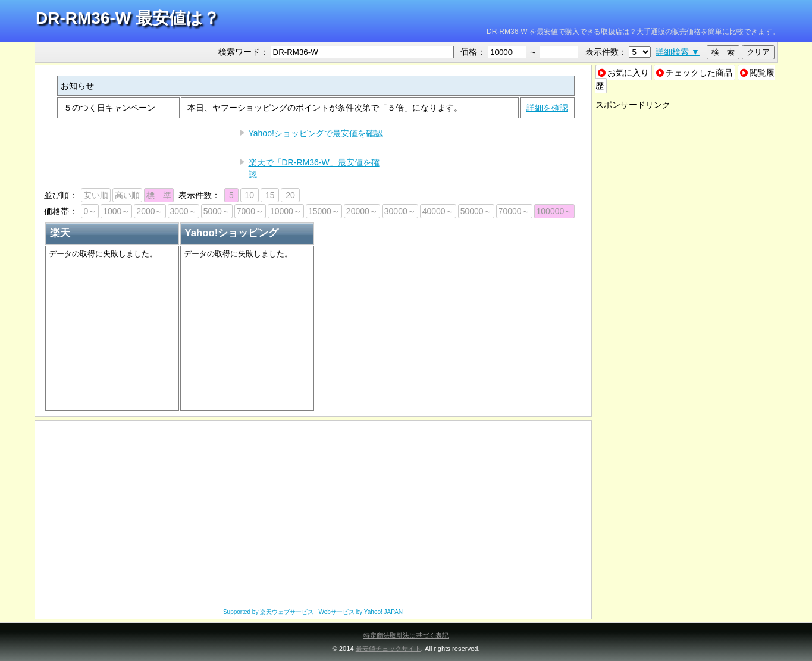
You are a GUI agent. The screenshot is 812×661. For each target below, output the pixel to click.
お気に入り (623, 73)
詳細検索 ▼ (678, 52)
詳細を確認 (547, 108)
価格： (473, 52)
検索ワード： (243, 52)
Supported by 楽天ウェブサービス (268, 612)
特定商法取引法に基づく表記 (406, 635)
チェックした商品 (694, 73)
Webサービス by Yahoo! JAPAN (361, 612)
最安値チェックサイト (388, 649)
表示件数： (606, 52)
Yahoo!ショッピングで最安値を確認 (316, 133)
